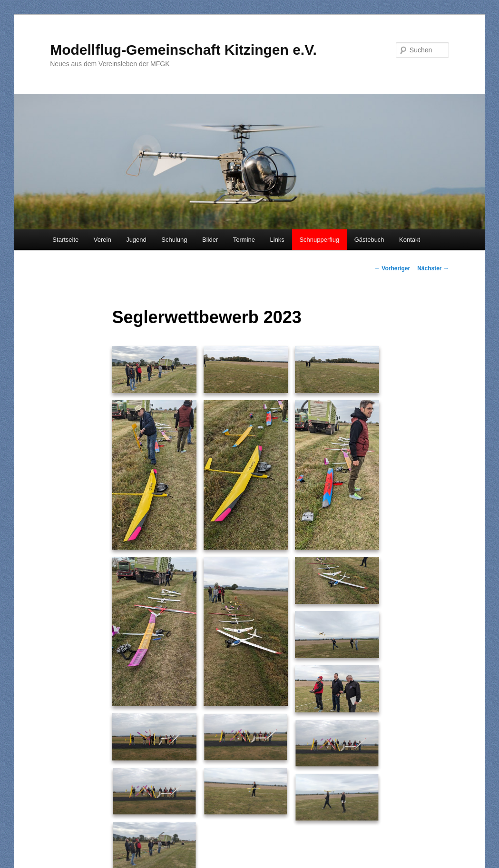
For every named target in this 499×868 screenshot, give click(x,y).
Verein (103, 240)
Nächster (433, 268)
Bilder (210, 240)
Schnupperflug (319, 240)
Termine (244, 240)
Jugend (136, 240)
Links (277, 240)
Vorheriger (392, 268)
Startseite (65, 240)
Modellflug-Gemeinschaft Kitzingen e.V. (183, 50)
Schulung (174, 240)
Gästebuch (369, 240)
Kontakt (410, 240)
